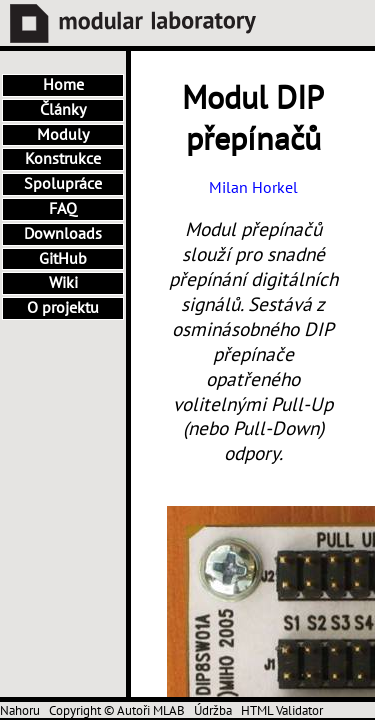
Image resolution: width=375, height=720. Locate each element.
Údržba (213, 711)
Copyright (75, 711)
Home (63, 85)
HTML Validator (282, 711)
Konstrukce (63, 159)
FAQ (63, 209)
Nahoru (20, 711)
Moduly (63, 135)
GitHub (63, 259)
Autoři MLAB (151, 711)
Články (63, 110)
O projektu (63, 308)
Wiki (63, 283)
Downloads (63, 234)
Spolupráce (63, 184)
